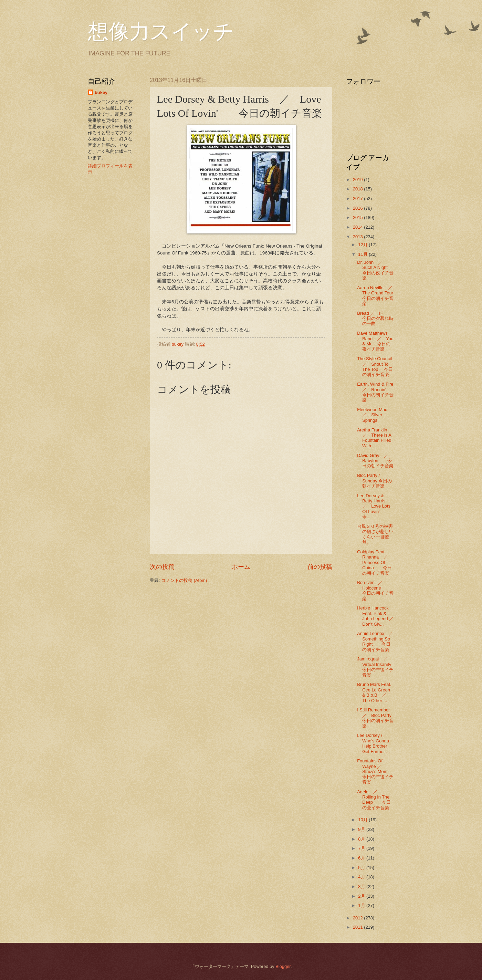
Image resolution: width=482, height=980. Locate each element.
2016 (358, 208)
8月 (362, 839)
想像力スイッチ (161, 32)
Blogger (283, 966)
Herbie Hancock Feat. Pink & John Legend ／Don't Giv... (375, 616)
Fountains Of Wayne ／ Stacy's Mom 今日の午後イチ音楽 (377, 772)
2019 (358, 180)
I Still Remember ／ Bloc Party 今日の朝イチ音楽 (379, 718)
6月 (362, 858)
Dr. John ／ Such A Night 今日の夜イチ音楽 (375, 270)
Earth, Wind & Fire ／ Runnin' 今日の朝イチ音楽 (377, 392)
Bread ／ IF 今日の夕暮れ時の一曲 (375, 319)
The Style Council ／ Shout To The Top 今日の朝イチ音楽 (377, 367)
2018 (358, 189)
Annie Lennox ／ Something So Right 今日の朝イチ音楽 (377, 641)
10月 (363, 820)
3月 (362, 887)
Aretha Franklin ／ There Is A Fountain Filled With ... (374, 438)
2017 (358, 199)
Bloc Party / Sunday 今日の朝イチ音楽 (374, 481)
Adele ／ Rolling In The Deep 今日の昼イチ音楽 (374, 800)
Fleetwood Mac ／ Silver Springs (374, 415)
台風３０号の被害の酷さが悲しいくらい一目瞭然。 (375, 534)
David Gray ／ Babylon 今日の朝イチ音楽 (375, 461)
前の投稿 (320, 567)
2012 (358, 918)
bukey (101, 92)
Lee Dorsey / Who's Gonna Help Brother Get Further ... (373, 743)
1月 (362, 905)
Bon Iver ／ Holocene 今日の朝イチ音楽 (375, 590)
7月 (362, 848)
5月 (362, 868)
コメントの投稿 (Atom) (184, 580)
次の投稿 (162, 567)
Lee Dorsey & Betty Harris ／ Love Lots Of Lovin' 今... (374, 506)
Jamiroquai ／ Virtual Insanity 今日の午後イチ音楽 (376, 667)
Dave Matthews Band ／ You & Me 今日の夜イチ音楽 (375, 341)
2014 (358, 227)
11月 (363, 254)
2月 (362, 896)
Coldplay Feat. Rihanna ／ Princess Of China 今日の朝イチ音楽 (375, 562)
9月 (362, 829)
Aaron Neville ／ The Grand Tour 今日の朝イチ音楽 (380, 296)
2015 (358, 217)
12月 (363, 245)
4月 (362, 877)
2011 (358, 927)
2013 (358, 237)
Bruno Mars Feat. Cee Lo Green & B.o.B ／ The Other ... (374, 692)
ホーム (241, 567)
